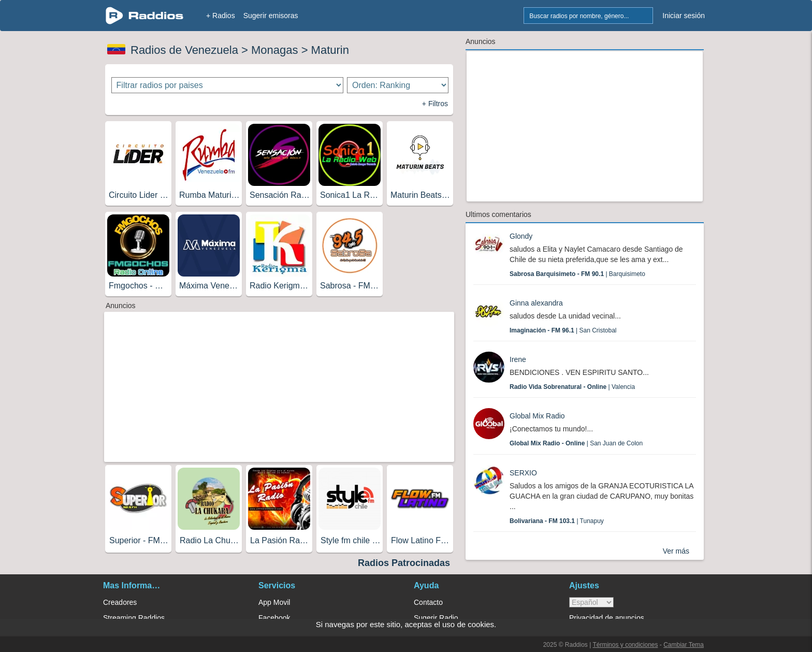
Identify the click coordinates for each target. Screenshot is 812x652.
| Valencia (572, 387)
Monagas (275, 50)
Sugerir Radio (436, 618)
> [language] (591, 602)
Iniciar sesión (684, 16)
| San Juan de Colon (576, 443)
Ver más (676, 551)
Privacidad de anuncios (607, 618)
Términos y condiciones (625, 645)
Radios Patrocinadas (404, 563)
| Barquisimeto (577, 274)
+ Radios (221, 16)
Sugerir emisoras (271, 16)
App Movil (274, 602)
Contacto (428, 602)
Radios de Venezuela (184, 50)
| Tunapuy (557, 521)
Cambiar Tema (684, 645)
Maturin (330, 50)
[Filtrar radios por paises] (228, 85)
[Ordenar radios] (398, 85)
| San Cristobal (563, 330)
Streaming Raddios (134, 618)
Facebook (274, 618)
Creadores (120, 602)
